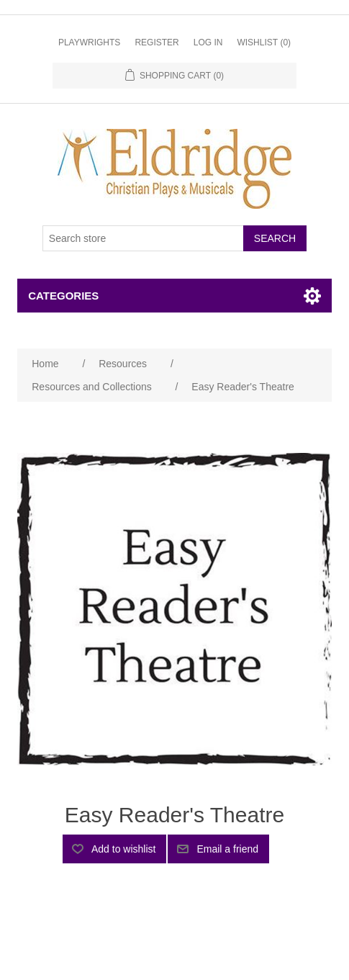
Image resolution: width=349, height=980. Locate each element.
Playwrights (89, 42)
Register (157, 42)
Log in (208, 42)
